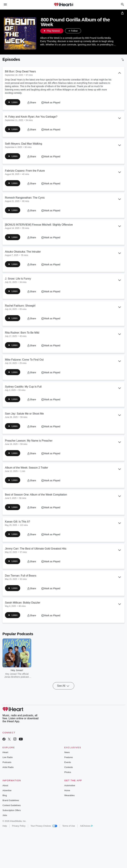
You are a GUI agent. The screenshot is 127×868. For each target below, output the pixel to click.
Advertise (7, 804)
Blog (5, 809)
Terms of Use (69, 839)
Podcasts (7, 776)
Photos (68, 785)
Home (67, 804)
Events (68, 776)
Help (5, 839)
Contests (69, 780)
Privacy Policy (19, 839)
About (5, 799)
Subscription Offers (12, 824)
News (67, 766)
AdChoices (86, 839)
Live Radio (8, 771)
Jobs (5, 829)
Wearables (69, 809)
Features (69, 771)
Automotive (70, 799)
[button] (84, 31)
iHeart (5, 766)
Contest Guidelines (12, 819)
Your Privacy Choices (44, 839)
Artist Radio (8, 780)
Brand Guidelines (11, 814)
